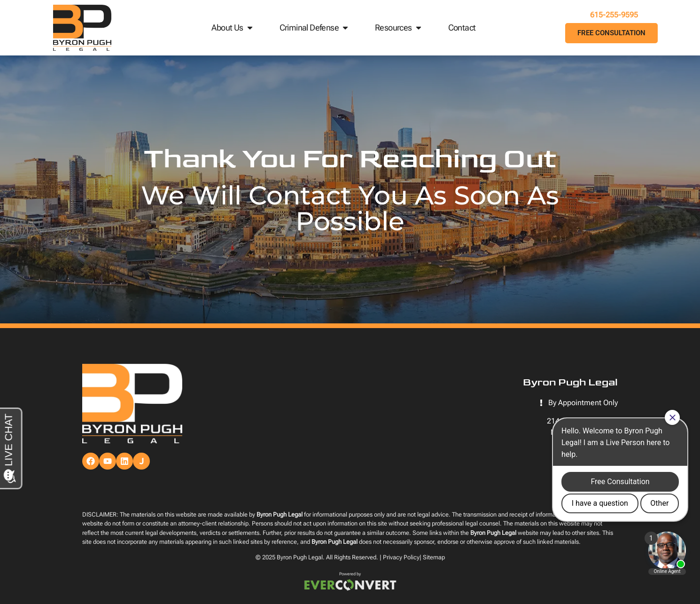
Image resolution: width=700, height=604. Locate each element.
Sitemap (434, 557)
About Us (233, 28)
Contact (462, 27)
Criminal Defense (315, 28)
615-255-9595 (611, 15)
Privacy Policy (401, 557)
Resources (399, 28)
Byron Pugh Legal (300, 557)
